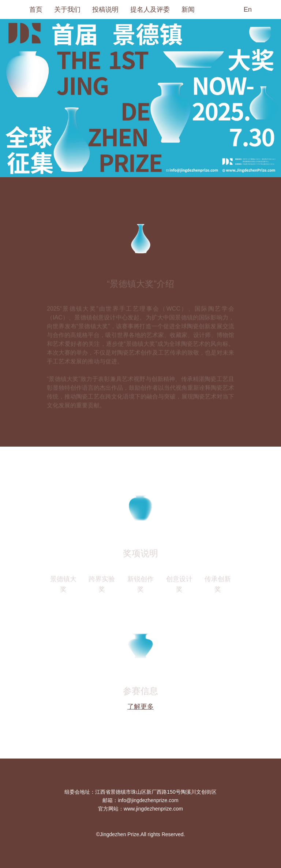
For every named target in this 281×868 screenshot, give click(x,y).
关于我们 (67, 10)
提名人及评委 (150, 10)
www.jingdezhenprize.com (153, 809)
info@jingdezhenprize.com (148, 800)
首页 (36, 10)
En (248, 10)
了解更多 (140, 707)
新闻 (188, 10)
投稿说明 (105, 10)
